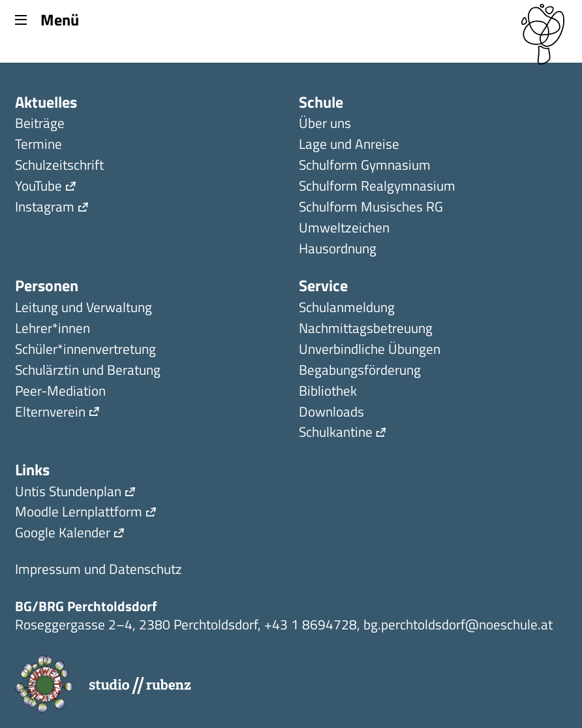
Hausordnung (338, 250)
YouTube (38, 187)
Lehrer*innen (53, 329)
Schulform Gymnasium (365, 166)
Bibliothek (328, 392)
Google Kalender (63, 534)
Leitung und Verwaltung (84, 309)
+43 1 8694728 (311, 624)
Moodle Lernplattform (79, 513)
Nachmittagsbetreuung (366, 329)
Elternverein (50, 413)
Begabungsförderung (360, 371)
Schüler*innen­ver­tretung (85, 350)
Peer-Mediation (60, 392)
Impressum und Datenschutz (99, 570)
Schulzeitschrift (59, 166)
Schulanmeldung (347, 309)
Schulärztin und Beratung (88, 371)
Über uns (325, 124)
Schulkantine (336, 433)
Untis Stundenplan (68, 493)
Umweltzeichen (344, 229)
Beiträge (40, 124)
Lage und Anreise (349, 145)
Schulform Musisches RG (371, 208)
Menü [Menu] (47, 19)
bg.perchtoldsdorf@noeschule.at (458, 624)
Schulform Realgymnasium (377, 187)
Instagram (45, 208)
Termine (38, 145)
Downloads (331, 413)
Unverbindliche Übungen (370, 350)
